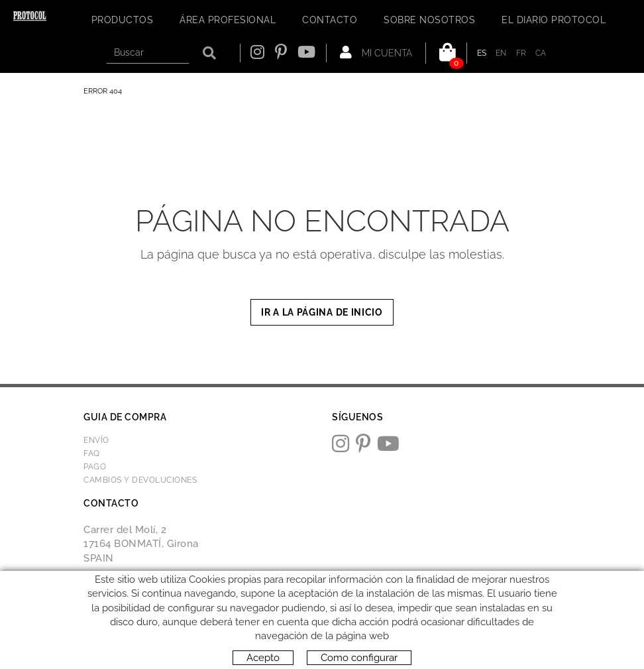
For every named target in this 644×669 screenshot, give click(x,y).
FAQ (92, 454)
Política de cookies (123, 627)
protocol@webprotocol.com (153, 591)
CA (541, 53)
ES (482, 53)
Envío (96, 440)
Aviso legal (191, 627)
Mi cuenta (376, 52)
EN (501, 53)
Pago (95, 467)
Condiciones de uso (261, 627)
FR (521, 53)
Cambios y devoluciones (140, 480)
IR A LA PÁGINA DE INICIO (322, 312)
